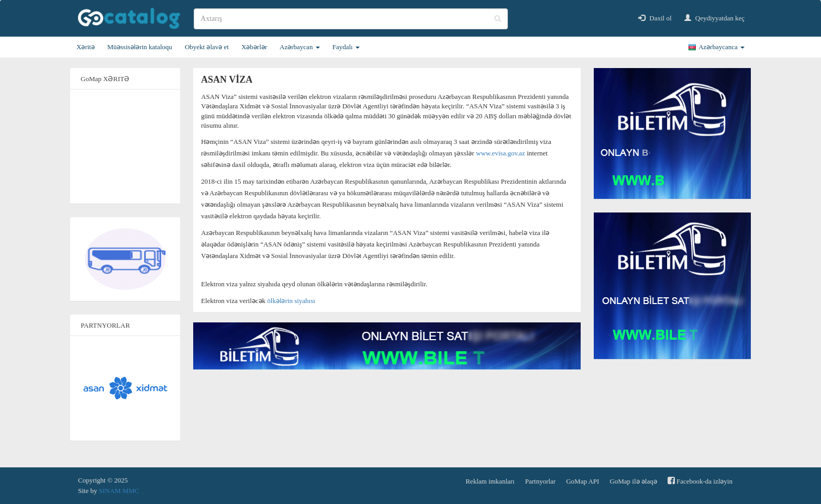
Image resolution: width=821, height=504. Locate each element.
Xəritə (86, 47)
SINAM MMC (119, 491)
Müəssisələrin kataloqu (140, 47)
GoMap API (583, 481)
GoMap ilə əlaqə (633, 481)
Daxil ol (655, 18)
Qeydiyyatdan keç (714, 18)
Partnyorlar (540, 481)
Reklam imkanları (490, 481)
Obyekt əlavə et (207, 47)
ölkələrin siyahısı (291, 301)
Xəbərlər (254, 47)
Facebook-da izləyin (700, 481)
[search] (351, 19)
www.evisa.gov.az (501, 153)
